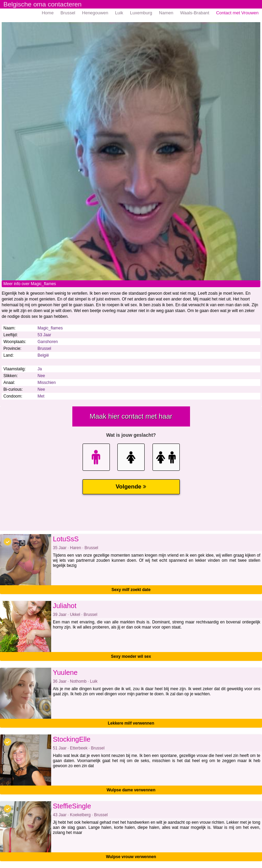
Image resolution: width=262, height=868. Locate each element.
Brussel (68, 13)
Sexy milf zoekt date (131, 590)
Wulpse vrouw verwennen (131, 857)
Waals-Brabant (195, 13)
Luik (119, 13)
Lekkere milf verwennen (131, 723)
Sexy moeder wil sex (131, 656)
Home (48, 13)
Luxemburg (141, 13)
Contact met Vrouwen (237, 13)
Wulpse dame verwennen (131, 790)
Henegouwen (95, 13)
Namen (166, 13)
